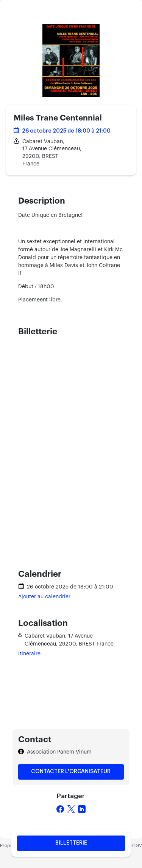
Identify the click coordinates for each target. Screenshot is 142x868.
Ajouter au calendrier (44, 597)
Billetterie (71, 843)
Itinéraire (29, 654)
